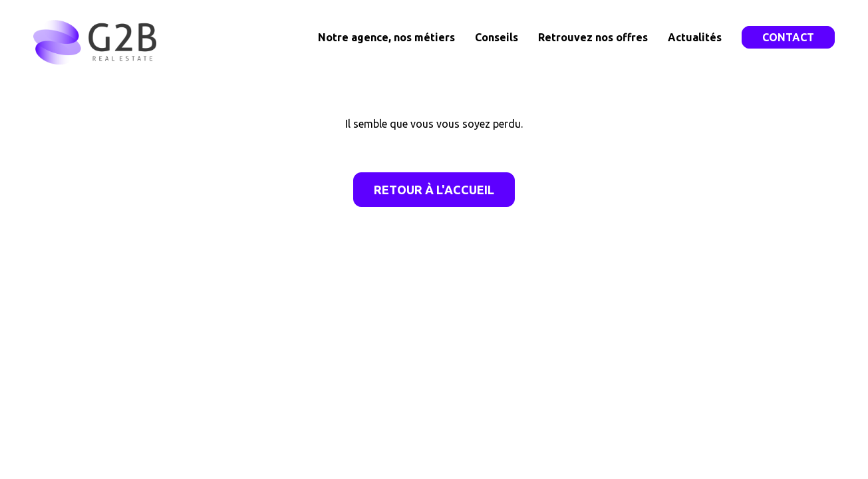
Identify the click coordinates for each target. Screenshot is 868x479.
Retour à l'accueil (434, 190)
